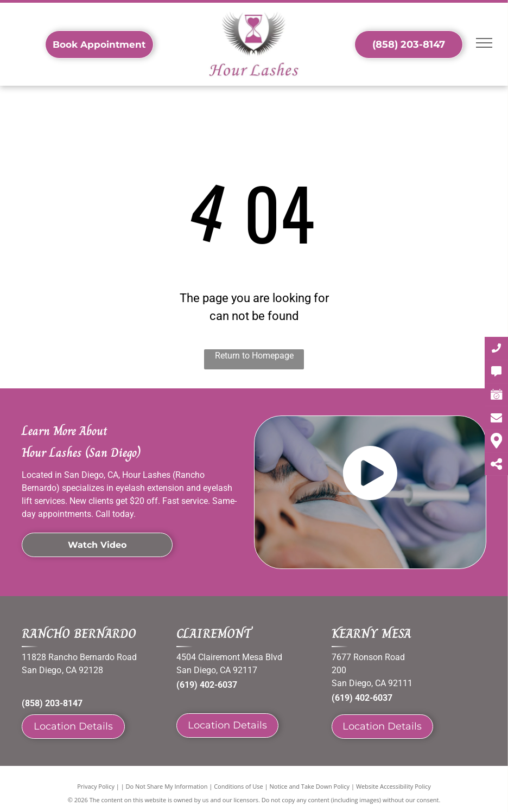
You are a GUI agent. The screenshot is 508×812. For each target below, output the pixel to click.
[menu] (484, 43)
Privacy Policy (96, 786)
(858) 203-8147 (52, 703)
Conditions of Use (239, 786)
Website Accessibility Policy (393, 786)
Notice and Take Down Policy (310, 786)
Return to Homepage (254, 356)
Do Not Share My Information (167, 786)
